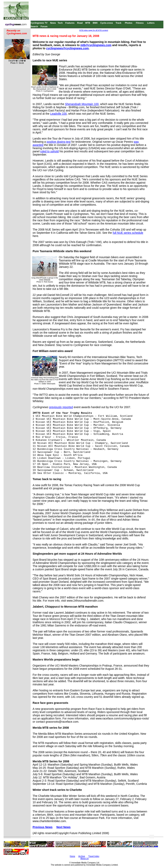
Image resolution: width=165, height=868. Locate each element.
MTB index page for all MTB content (94, 30)
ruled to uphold (49, 151)
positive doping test (59, 142)
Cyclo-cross (107, 23)
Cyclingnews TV (39, 23)
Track (118, 23)
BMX (95, 23)
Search (34, 26)
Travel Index (94, 856)
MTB (88, 23)
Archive (82, 856)
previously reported (61, 407)
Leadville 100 (58, 114)
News (53, 23)
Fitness (140, 23)
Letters (151, 23)
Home (72, 856)
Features (70, 23)
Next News (63, 827)
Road (80, 23)
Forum (44, 26)
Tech (60, 23)
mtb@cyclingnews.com (96, 45)
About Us (84, 858)
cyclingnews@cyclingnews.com (67, 48)
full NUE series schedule (128, 233)
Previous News (43, 827)
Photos (128, 23)
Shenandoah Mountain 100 (82, 104)
